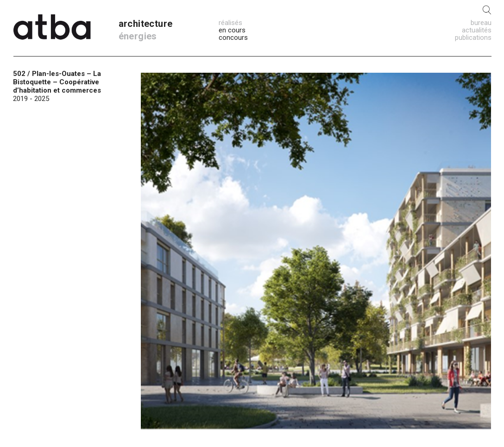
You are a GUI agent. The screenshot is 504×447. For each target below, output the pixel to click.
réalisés (230, 23)
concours (233, 38)
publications (473, 38)
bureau (481, 23)
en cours (232, 30)
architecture (146, 24)
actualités (477, 30)
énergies (138, 36)
